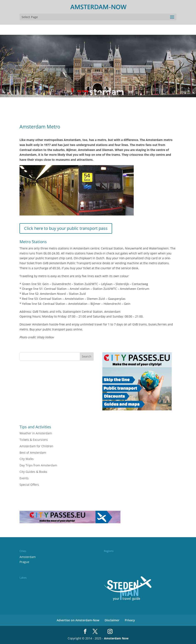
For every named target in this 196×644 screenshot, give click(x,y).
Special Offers (29, 485)
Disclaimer (112, 620)
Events (24, 478)
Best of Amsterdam (33, 453)
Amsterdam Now (116, 638)
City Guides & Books (33, 472)
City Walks (27, 459)
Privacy (130, 620)
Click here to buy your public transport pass (66, 228)
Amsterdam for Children (36, 446)
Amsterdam (28, 557)
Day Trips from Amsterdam (38, 465)
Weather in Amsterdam (36, 433)
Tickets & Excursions (34, 440)
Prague (24, 562)
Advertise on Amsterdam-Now (78, 620)
